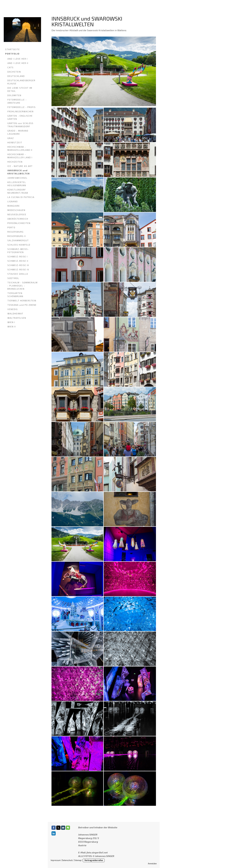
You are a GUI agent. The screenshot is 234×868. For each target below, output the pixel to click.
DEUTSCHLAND (16, 76)
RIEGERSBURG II (17, 236)
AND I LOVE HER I (18, 59)
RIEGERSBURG (16, 232)
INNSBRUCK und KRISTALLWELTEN (19, 172)
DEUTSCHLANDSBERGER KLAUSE (21, 82)
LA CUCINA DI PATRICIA (21, 197)
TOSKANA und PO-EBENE (22, 305)
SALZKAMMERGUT (18, 240)
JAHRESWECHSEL (17, 178)
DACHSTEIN (14, 72)
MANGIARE (14, 206)
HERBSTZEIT (15, 142)
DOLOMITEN (14, 95)
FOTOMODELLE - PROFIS (22, 107)
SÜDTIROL (13, 278)
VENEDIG (13, 309)
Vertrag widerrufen (94, 860)
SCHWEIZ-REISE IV (18, 270)
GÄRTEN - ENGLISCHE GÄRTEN (20, 117)
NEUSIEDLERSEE (17, 214)
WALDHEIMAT (15, 314)
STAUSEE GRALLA (18, 274)
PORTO (11, 227)
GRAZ (11, 138)
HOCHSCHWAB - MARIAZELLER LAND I (20, 156)
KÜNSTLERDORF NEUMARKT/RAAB (18, 191)
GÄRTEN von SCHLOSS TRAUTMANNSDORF (20, 125)
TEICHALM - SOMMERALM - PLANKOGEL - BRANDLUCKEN (23, 286)
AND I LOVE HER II (18, 63)
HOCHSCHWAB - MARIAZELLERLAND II (20, 148)
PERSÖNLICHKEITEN (19, 223)
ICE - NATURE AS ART (20, 166)
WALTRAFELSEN (17, 318)
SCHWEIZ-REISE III (18, 265)
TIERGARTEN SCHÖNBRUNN (15, 295)
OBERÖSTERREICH (18, 219)
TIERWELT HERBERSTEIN (22, 301)
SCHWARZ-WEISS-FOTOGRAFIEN (18, 251)
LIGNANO (13, 201)
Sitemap (78, 860)
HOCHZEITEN (15, 162)
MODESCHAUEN (16, 210)
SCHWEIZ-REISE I (18, 257)
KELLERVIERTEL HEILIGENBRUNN (17, 184)
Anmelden (152, 864)
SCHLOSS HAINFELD (19, 245)
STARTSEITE (13, 49)
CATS (11, 67)
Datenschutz (67, 860)
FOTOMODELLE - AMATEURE (17, 101)
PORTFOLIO (12, 54)
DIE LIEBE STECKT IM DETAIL (20, 89)
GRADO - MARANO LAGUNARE (18, 132)
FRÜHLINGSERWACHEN (21, 111)
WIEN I (11, 322)
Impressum (56, 860)
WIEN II (12, 327)
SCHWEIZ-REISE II (18, 261)
